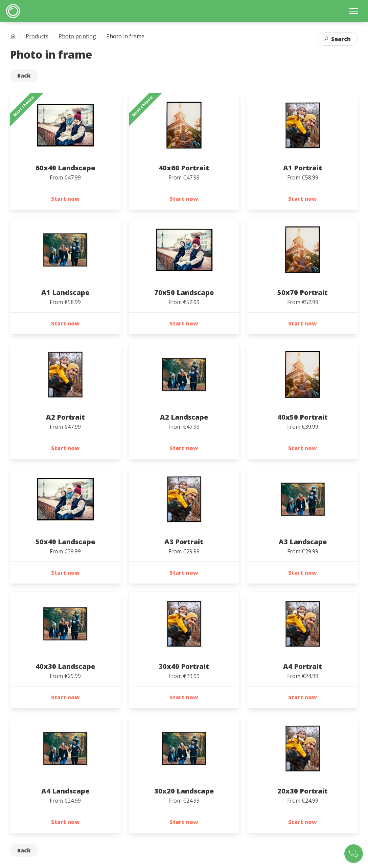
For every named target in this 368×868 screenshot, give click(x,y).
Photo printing (77, 36)
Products (37, 36)
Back (24, 76)
